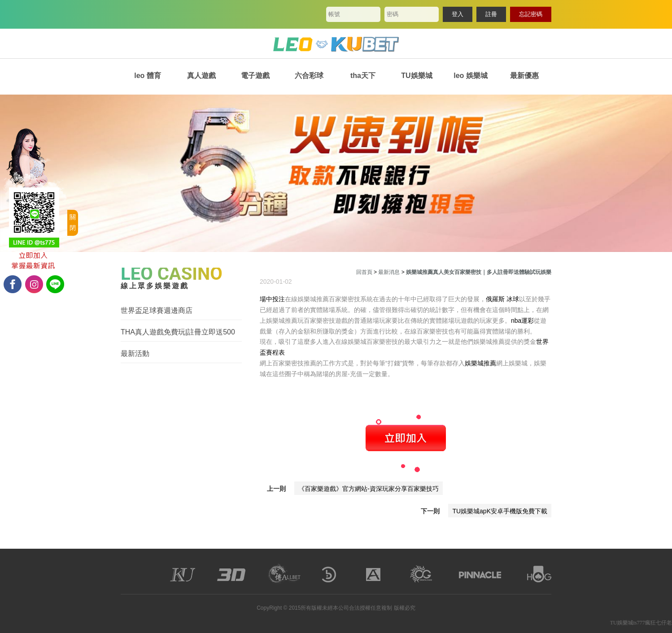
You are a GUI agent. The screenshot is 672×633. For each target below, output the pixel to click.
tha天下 (363, 76)
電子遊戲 (255, 76)
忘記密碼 (531, 14)
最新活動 (135, 353)
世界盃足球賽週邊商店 (157, 310)
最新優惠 (524, 76)
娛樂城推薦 (480, 363)
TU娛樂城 (417, 76)
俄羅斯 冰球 (502, 299)
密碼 (393, 14)
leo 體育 (148, 76)
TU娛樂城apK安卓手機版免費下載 (500, 511)
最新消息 (389, 272)
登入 (458, 14)
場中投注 (272, 299)
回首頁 (364, 272)
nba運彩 (522, 321)
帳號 (334, 14)
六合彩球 (309, 76)
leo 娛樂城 (471, 76)
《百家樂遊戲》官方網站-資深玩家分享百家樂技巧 (369, 489)
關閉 (73, 222)
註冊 (491, 14)
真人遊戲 (201, 76)
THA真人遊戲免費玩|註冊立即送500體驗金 (178, 332)
